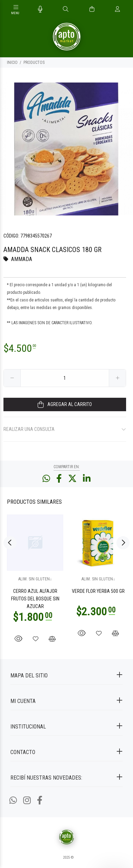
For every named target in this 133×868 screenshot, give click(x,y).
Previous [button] (10, 542)
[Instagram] (27, 801)
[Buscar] (66, 9)
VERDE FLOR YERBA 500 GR (98, 591)
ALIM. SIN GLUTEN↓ (35, 579)
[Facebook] (40, 801)
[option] (66, 149)
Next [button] (123, 542)
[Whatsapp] (13, 801)
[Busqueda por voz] (40, 9)
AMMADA (22, 259)
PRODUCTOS (34, 62)
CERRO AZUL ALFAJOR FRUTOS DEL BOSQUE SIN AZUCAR (35, 599)
